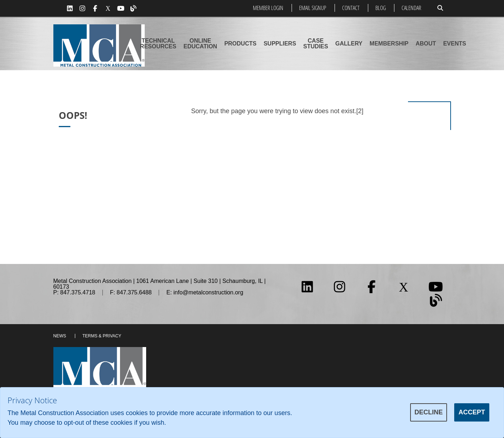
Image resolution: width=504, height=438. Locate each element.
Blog (381, 8)
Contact (351, 8)
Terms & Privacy (102, 336)
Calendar (411, 8)
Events (455, 44)
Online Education (200, 44)
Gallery (349, 44)
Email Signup (313, 8)
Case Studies (316, 44)
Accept (472, 412)
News (60, 336)
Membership (389, 44)
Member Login (268, 8)
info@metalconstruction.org (208, 292)
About (426, 44)
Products (240, 44)
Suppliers (280, 44)
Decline (429, 412)
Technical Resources (158, 44)
